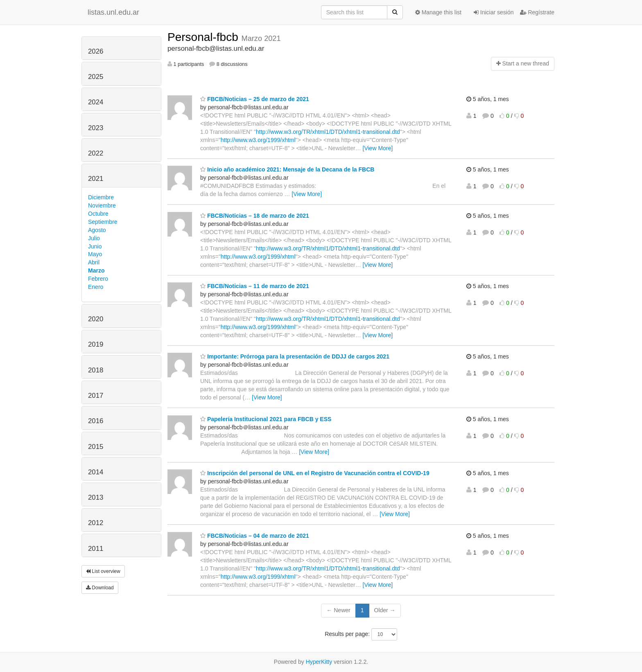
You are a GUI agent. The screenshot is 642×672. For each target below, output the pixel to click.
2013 (96, 497)
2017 (96, 396)
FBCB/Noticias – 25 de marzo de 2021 (255, 99)
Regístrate (537, 12)
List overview (103, 571)
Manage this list (438, 12)
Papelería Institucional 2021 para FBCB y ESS (266, 419)
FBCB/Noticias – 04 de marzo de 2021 (255, 536)
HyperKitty (319, 662)
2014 (96, 472)
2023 (96, 128)
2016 (96, 421)
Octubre (98, 214)
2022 (96, 153)
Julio (94, 238)
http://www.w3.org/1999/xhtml (258, 140)
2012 (96, 523)
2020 (96, 319)
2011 (96, 549)
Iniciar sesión (494, 12)
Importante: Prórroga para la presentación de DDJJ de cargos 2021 (295, 356)
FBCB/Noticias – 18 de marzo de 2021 (255, 216)
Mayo (95, 254)
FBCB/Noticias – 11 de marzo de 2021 (255, 286)
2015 (96, 447)
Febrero (98, 279)
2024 (96, 102)
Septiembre (103, 222)
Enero (96, 287)
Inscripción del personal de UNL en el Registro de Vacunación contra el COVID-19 (315, 473)
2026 (96, 51)
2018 (96, 370)
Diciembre (101, 197)
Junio (95, 246)
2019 (96, 344)
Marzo (96, 271)
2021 (96, 179)
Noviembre (102, 205)
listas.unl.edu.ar (113, 12)
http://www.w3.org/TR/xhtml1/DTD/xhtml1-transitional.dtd (328, 132)
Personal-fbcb (205, 37)
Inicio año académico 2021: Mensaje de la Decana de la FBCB (287, 169)
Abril (94, 262)
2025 (96, 77)
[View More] (378, 148)
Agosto (97, 230)
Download (100, 588)
